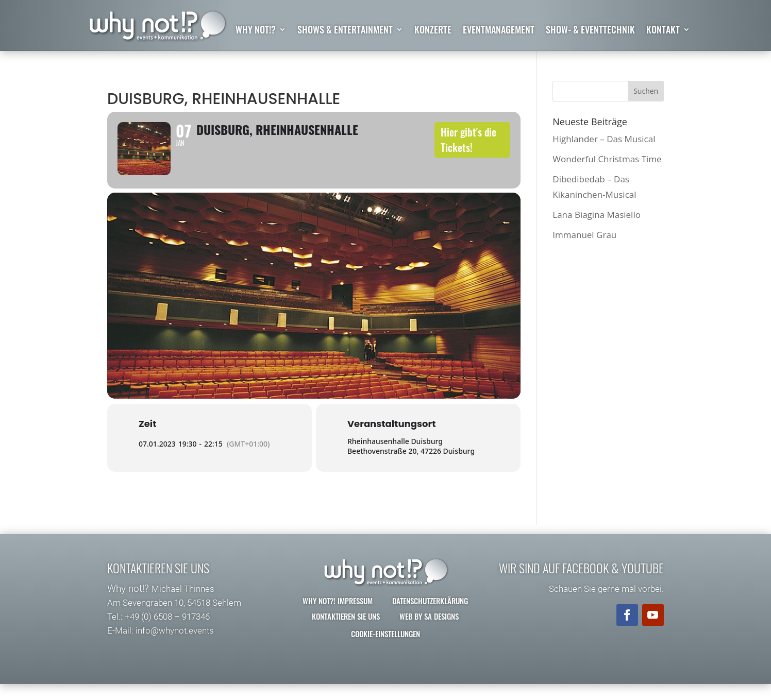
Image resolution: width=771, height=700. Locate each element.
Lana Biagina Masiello (597, 215)
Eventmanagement (499, 31)
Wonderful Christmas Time (607, 159)
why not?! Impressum (338, 617)
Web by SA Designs (429, 632)
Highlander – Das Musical (604, 139)
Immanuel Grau (584, 235)
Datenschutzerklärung (430, 617)
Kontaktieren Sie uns (346, 632)
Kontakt (663, 31)
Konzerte (433, 31)
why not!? (256, 31)
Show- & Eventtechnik (590, 31)
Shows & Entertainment (345, 31)
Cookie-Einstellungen (385, 650)
